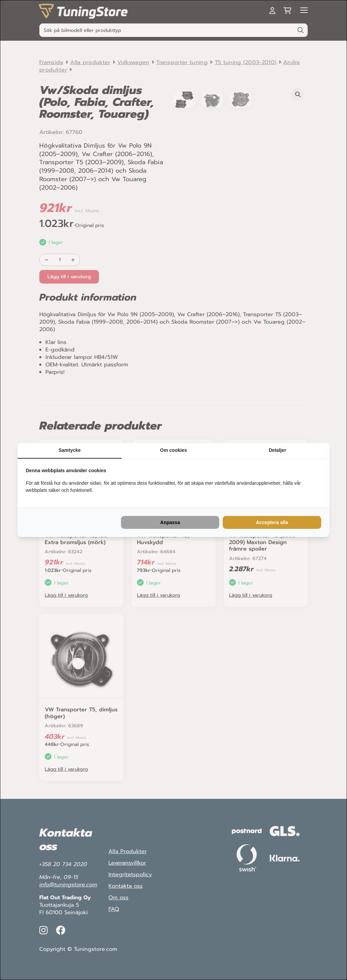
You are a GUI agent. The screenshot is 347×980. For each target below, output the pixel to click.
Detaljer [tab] (277, 450)
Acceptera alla (272, 522)
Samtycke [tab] (70, 450)
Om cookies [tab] (173, 450)
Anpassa (170, 522)
